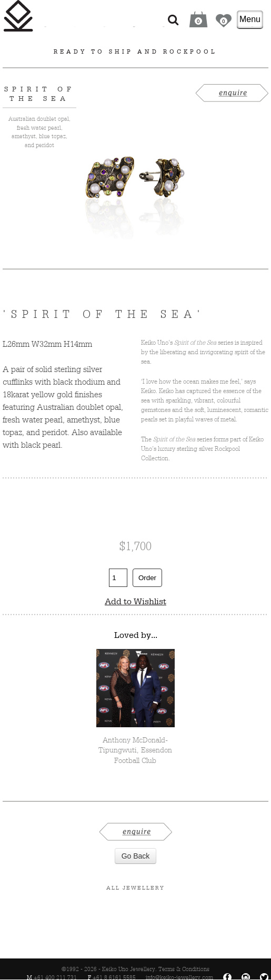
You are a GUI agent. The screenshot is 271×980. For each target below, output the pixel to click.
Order (147, 578)
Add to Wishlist (135, 601)
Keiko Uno (18, 16)
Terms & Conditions (184, 969)
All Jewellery (135, 888)
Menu (250, 19)
